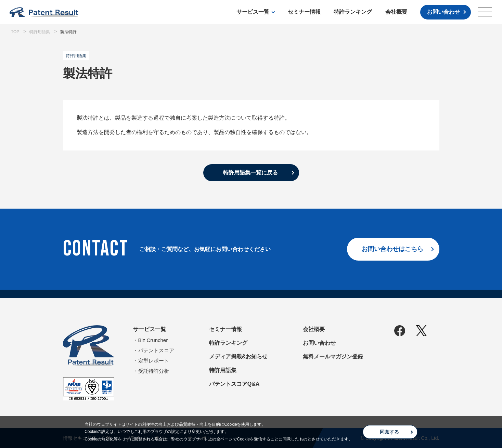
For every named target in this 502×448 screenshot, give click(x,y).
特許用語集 (223, 370)
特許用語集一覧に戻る (250, 173)
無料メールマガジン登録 (333, 357)
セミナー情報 (304, 12)
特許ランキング (353, 12)
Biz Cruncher (153, 340)
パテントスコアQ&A (234, 384)
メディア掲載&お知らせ (239, 357)
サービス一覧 (253, 12)
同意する (389, 432)
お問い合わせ (443, 12)
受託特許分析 (154, 371)
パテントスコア (156, 350)
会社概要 (396, 12)
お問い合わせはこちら (392, 249)
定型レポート (154, 361)
